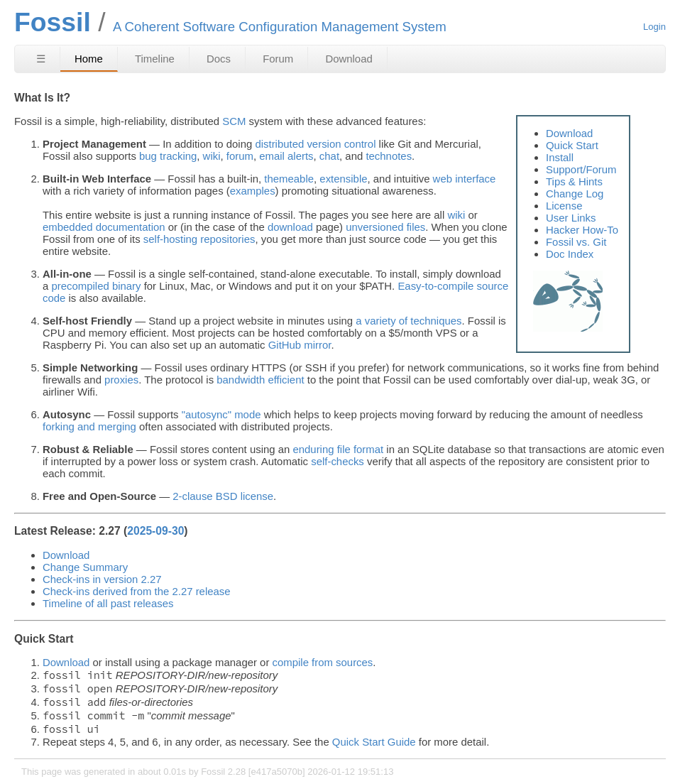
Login (654, 27)
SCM (234, 121)
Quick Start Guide (374, 742)
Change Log (575, 194)
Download (349, 59)
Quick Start (572, 145)
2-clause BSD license (223, 496)
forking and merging (89, 426)
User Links (571, 218)
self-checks (338, 461)
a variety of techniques (408, 321)
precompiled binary (96, 286)
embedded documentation (104, 227)
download (290, 227)
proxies (121, 380)
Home (89, 59)
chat (329, 156)
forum (240, 156)
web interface (465, 179)
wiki (212, 156)
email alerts (286, 156)
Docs (219, 59)
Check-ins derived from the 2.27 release (137, 591)
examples (253, 191)
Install (560, 157)
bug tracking (168, 156)
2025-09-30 (155, 531)
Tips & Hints (574, 181)
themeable (289, 179)
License (564, 206)
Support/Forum (581, 169)
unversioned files (385, 227)
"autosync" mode (221, 414)
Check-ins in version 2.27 (102, 579)
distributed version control (315, 144)
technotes (389, 156)
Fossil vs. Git (576, 242)
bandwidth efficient (260, 380)
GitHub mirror (300, 345)
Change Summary (85, 567)
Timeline (155, 59)
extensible (343, 179)
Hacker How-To (582, 230)
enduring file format (338, 449)
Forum (278, 59)
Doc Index (570, 254)
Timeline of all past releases (108, 603)
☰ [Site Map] (41, 59)
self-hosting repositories (199, 239)
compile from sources (323, 662)
